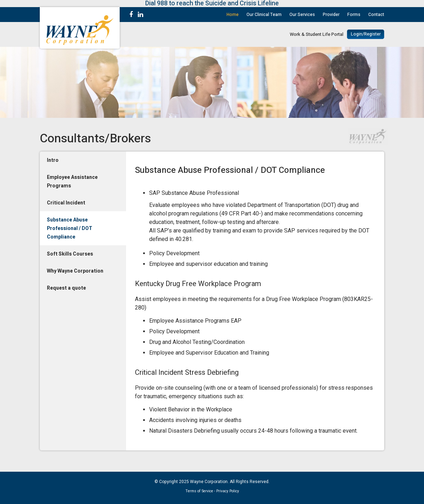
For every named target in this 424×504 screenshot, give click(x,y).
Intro (53, 160)
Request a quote (66, 288)
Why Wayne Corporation (75, 271)
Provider (331, 15)
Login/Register (366, 34)
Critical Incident (66, 203)
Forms (354, 15)
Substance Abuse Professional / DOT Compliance (70, 228)
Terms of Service (199, 491)
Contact (376, 15)
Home (233, 15)
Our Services (302, 15)
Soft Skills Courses (70, 254)
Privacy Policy (228, 491)
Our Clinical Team (264, 15)
